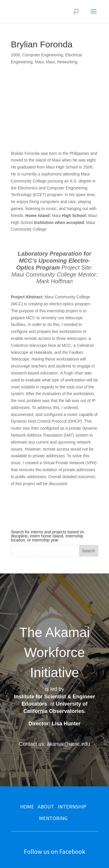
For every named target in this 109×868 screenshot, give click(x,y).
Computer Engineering (42, 55)
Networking (67, 62)
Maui (39, 62)
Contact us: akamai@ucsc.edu (54, 744)
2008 (16, 55)
